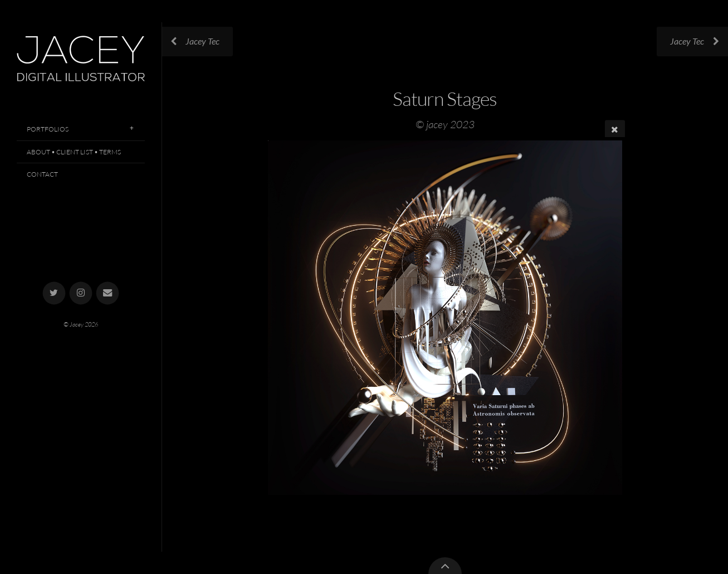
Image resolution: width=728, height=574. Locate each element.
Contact (42, 174)
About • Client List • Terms (74, 152)
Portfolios (48, 129)
